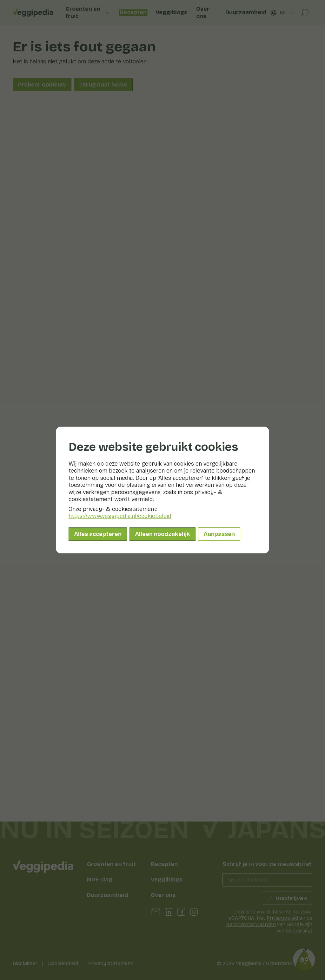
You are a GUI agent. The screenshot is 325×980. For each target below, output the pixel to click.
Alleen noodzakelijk (162, 534)
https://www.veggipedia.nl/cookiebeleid (120, 516)
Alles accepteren (98, 534)
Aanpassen (219, 534)
